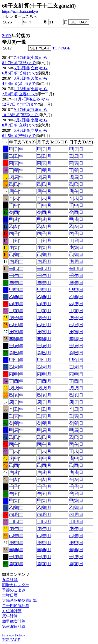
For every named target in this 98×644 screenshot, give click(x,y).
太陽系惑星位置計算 (20, 601)
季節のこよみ (14, 590)
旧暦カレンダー (16, 585)
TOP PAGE (61, 48)
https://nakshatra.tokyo (20, 11)
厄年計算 (10, 616)
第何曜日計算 (14, 627)
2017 (7, 36)
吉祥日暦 (10, 595)
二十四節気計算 (16, 606)
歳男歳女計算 (14, 621)
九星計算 (10, 580)
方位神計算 (12, 611)
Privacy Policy (14, 635)
